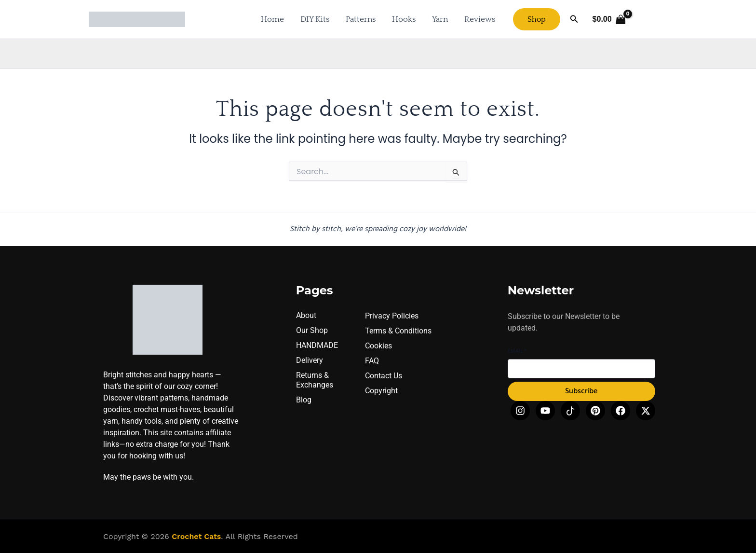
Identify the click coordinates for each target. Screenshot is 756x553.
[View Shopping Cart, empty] (609, 19)
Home (272, 19)
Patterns (361, 19)
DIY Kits (315, 19)
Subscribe (581, 392)
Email (517, 352)
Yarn (440, 19)
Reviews (480, 19)
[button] (537, 19)
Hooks (404, 19)
